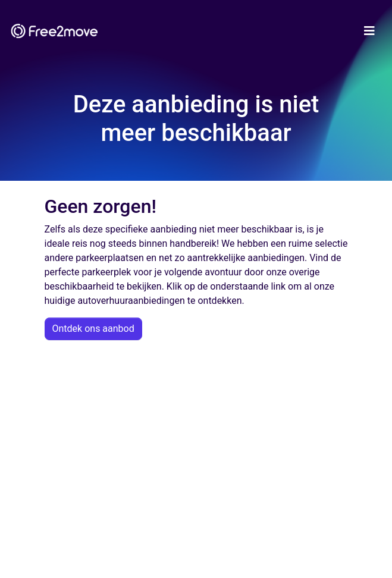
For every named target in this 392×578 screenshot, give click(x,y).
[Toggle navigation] (369, 31)
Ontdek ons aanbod (93, 329)
